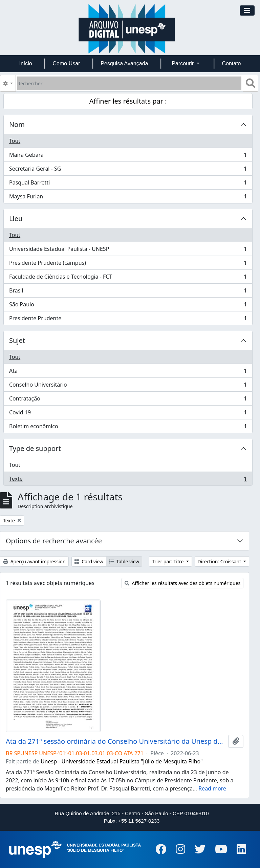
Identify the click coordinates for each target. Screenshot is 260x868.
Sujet (17, 340)
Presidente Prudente (128, 320)
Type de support (35, 448)
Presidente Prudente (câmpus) (128, 264)
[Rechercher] (129, 83)
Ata (128, 372)
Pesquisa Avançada (124, 63)
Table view (124, 561)
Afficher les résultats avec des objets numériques (183, 583)
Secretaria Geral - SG (128, 170)
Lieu (16, 219)
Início (25, 63)
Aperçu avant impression (34, 561)
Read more (212, 788)
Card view (89, 561)
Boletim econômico (128, 428)
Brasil (128, 292)
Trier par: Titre (168, 561)
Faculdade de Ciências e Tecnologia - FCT (128, 278)
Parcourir (183, 63)
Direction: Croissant (220, 561)
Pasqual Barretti (128, 184)
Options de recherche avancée (54, 541)
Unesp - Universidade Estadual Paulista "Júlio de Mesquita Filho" (122, 761)
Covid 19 (128, 414)
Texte (128, 480)
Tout (15, 141)
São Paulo (128, 306)
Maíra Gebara (128, 156)
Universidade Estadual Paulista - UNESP (128, 250)
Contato (231, 63)
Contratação (128, 400)
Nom (17, 124)
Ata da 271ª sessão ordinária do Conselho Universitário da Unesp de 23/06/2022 (116, 741)
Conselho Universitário (128, 386)
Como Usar (67, 63)
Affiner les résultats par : (128, 101)
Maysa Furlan (128, 198)
